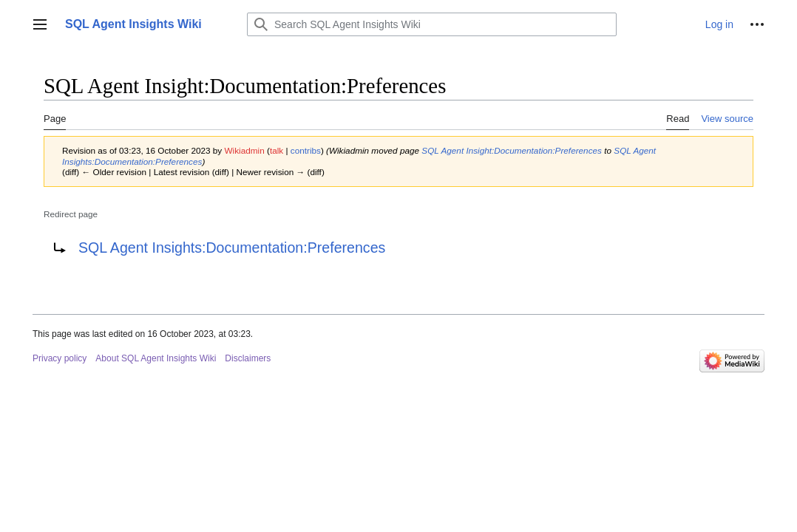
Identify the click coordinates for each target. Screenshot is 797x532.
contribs (306, 150)
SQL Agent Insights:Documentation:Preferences (232, 248)
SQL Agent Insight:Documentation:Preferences (512, 150)
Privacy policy (60, 358)
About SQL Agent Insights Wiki (156, 358)
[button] (40, 24)
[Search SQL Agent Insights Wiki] (432, 24)
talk (277, 150)
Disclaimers (248, 358)
